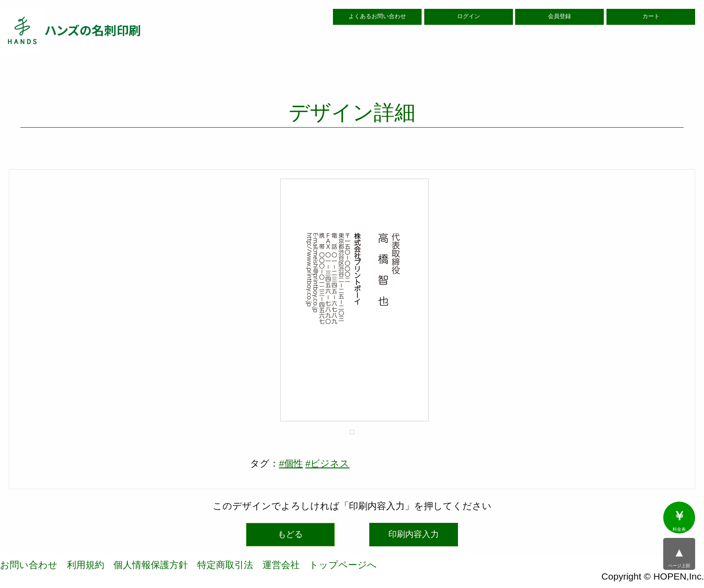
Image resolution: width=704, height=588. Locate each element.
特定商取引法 (225, 565)
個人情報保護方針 (151, 565)
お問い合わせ (29, 565)
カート (651, 16)
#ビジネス (328, 463)
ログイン (469, 16)
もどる (290, 534)
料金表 (679, 521)
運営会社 (281, 565)
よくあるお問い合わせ (377, 16)
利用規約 (86, 565)
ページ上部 (679, 557)
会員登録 (559, 16)
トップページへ (343, 565)
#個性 (291, 463)
